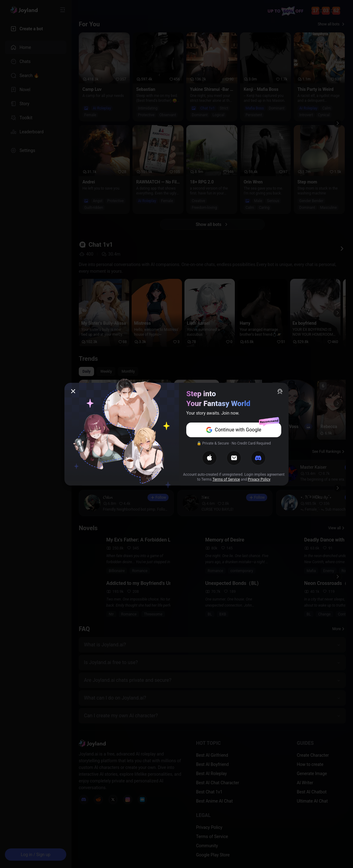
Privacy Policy (259, 479)
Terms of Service (226, 479)
